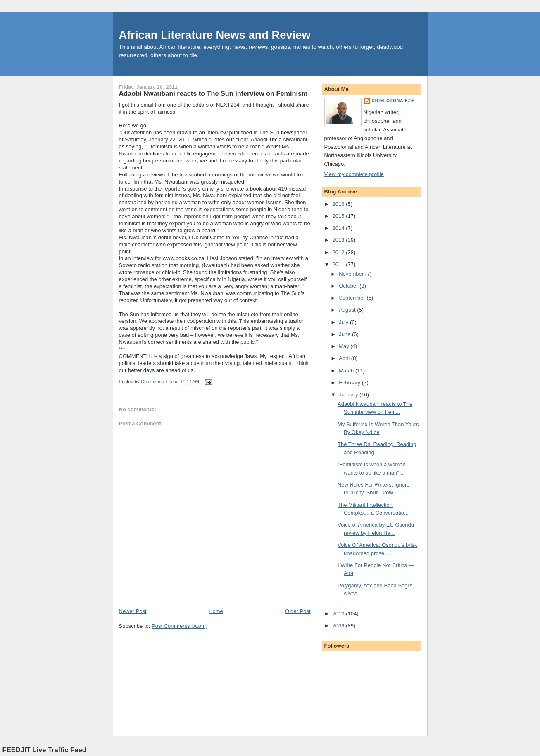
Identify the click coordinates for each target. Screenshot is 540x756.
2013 (339, 240)
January (349, 395)
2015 (339, 216)
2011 (339, 264)
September (353, 298)
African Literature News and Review (215, 35)
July (344, 322)
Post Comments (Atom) (180, 626)
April (345, 358)
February (350, 383)
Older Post (298, 611)
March (347, 371)
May (345, 346)
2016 (339, 204)
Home (216, 611)
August (348, 310)
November (352, 274)
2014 (339, 228)
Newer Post (133, 611)
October (349, 286)
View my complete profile (354, 174)
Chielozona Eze (393, 101)
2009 (339, 626)
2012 (339, 252)
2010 (339, 614)
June (345, 334)
